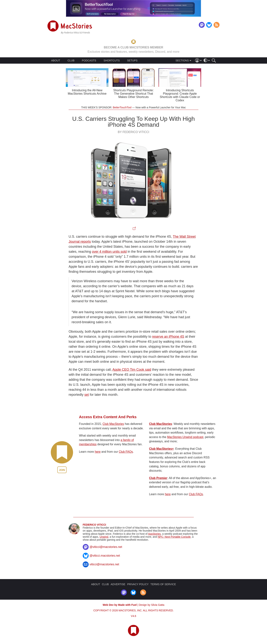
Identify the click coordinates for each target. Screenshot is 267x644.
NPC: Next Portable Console (174, 537)
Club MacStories (113, 424)
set (87, 395)
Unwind (104, 537)
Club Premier (158, 478)
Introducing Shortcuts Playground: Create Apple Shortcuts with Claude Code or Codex (180, 95)
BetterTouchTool (122, 107)
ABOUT (56, 60)
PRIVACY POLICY (138, 584)
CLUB (71, 60)
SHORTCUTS (112, 60)
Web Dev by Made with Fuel (120, 605)
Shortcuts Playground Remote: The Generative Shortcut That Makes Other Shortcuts (133, 94)
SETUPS (132, 60)
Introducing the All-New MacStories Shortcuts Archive (87, 92)
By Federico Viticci (133, 132)
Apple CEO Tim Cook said (132, 370)
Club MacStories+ (161, 449)
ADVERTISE (118, 584)
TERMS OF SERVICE (163, 584)
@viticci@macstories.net (106, 547)
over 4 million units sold (109, 252)
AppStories (154, 534)
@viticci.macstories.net (105, 556)
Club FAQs (126, 452)
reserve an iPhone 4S (168, 337)
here (98, 452)
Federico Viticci (94, 525)
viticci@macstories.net (104, 564)
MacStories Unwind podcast (185, 437)
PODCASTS (89, 60)
